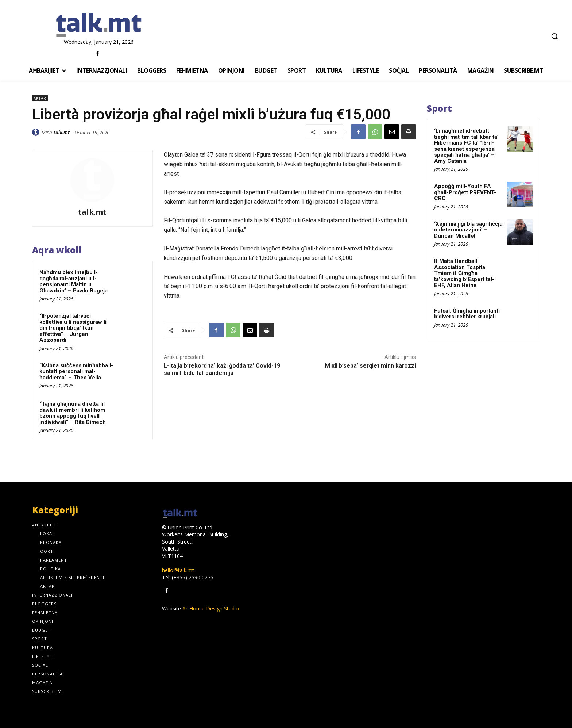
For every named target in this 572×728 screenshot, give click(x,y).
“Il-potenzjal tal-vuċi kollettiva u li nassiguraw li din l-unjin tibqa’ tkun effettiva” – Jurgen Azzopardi (73, 328)
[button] (554, 36)
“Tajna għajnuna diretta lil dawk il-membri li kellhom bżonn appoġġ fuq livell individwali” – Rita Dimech (73, 413)
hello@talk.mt (178, 570)
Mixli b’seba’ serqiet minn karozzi (370, 366)
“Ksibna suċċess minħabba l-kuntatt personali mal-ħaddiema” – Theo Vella (76, 371)
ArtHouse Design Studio (211, 608)
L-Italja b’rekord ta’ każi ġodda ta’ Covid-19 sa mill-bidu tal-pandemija (222, 369)
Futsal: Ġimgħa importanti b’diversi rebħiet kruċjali (467, 314)
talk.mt (62, 132)
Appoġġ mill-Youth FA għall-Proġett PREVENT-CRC (465, 192)
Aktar (40, 98)
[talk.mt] (99, 25)
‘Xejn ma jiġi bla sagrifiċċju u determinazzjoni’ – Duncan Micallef (468, 230)
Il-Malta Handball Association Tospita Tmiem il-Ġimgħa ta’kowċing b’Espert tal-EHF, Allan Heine (464, 273)
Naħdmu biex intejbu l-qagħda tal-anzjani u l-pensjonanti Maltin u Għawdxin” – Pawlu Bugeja (74, 281)
